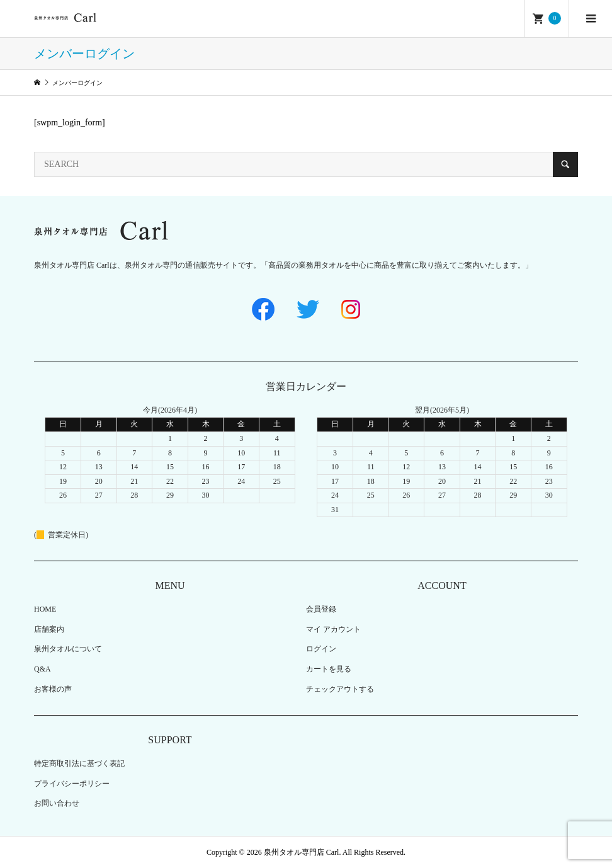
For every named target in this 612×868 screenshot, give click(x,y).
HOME (45, 609)
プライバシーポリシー (72, 784)
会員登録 (321, 609)
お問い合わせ (57, 803)
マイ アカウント (333, 629)
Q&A (42, 669)
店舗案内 (49, 629)
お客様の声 (53, 689)
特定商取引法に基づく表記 (79, 763)
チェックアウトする (340, 689)
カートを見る (329, 669)
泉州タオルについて (68, 649)
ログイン (321, 649)
